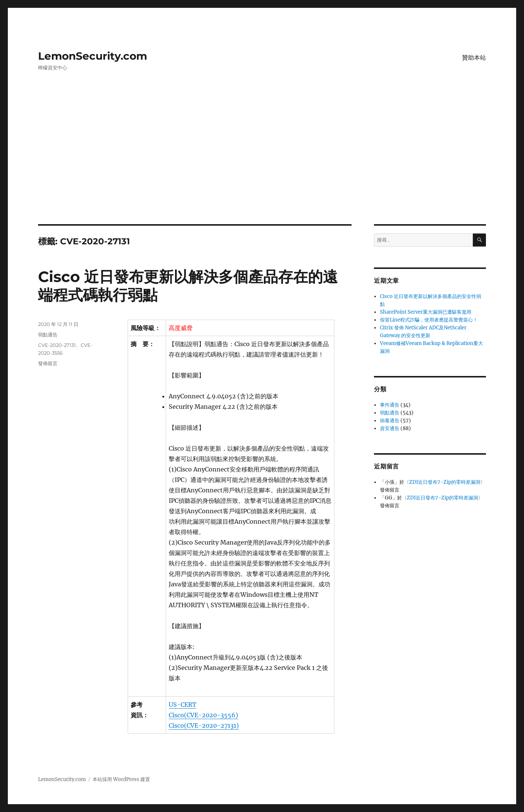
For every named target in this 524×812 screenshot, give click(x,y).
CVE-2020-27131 (57, 345)
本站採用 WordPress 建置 (121, 779)
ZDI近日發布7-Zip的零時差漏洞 (445, 482)
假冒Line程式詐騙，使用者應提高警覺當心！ (429, 320)
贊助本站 (474, 58)
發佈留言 (48, 363)
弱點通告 (48, 335)
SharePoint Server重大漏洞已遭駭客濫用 (426, 312)
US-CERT (183, 705)
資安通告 (390, 428)
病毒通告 (390, 421)
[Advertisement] (262, 169)
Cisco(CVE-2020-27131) (204, 725)
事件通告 (390, 405)
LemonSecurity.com (93, 56)
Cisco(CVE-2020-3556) (203, 715)
